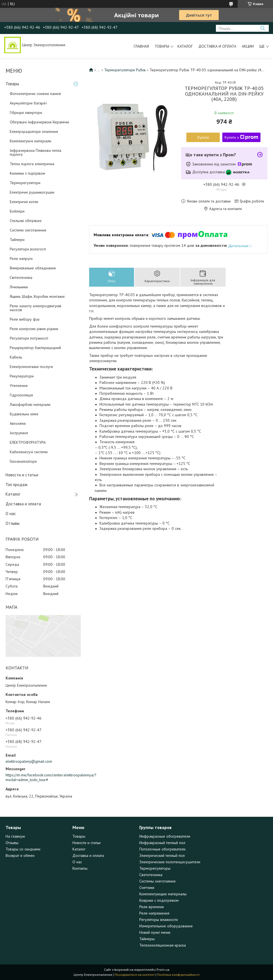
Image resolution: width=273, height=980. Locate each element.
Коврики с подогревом (159, 900)
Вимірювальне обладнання (33, 268)
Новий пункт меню (155, 932)
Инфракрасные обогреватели (165, 836)
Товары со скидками (23, 849)
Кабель (16, 357)
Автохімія (18, 423)
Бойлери (17, 211)
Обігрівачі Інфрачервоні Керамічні (39, 122)
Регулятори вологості (28, 249)
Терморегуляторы (155, 868)
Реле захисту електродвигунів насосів (36, 308)
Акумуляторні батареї (28, 103)
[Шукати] (263, 28)
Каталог (185, 46)
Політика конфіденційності (178, 975)
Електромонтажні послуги (31, 367)
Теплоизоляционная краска (163, 945)
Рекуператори (22, 376)
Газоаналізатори (23, 461)
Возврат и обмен (20, 855)
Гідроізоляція (21, 395)
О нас (11, 514)
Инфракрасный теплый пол (162, 843)
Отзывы (13, 523)
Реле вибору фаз (25, 319)
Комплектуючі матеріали (31, 141)
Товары (162, 46)
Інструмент (19, 433)
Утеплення (19, 386)
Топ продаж (16, 485)
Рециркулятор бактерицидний (35, 348)
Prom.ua (163, 970)
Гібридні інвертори (26, 113)
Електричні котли (24, 202)
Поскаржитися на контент (135, 975)
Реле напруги (21, 259)
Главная (141, 46)
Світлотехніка (21, 277)
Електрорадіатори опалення (34, 131)
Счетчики (147, 888)
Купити (203, 137)
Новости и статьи (22, 475)
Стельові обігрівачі (26, 221)
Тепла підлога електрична (32, 164)
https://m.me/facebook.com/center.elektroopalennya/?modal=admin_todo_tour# (43, 777)
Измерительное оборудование (166, 926)
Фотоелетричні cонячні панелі (35, 94)
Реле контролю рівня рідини (34, 329)
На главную (15, 836)
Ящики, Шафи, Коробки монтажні (37, 296)
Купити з (241, 137)
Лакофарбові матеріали (30, 404)
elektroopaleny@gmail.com (29, 761)
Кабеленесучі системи (29, 452)
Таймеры (147, 939)
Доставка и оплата (217, 46)
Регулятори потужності (29, 338)
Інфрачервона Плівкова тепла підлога (36, 152)
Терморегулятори (25, 183)
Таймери (17, 240)
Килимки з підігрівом (27, 173)
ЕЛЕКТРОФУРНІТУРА (28, 442)
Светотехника (151, 875)
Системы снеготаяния (157, 881)
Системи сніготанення (28, 230)
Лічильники (19, 287)
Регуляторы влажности (159, 920)
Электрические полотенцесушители (170, 862)
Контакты (80, 868)
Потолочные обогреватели (162, 849)
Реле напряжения (154, 913)
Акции (248, 46)
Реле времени (152, 907)
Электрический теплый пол (162, 855)
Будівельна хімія (24, 414)
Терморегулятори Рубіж (125, 70)
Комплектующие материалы (163, 894)
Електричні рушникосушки (32, 192)
